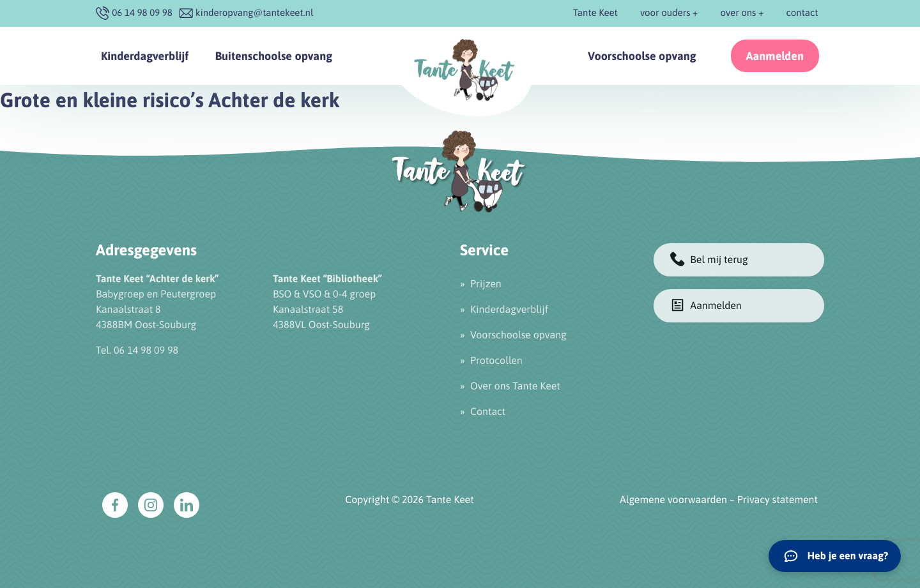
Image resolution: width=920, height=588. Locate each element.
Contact (488, 412)
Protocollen (496, 361)
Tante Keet (595, 13)
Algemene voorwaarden (673, 500)
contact (802, 13)
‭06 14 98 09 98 (142, 13)
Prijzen (486, 284)
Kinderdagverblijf (145, 56)
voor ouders (665, 13)
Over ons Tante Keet (515, 386)
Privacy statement (778, 500)
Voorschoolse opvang (642, 56)
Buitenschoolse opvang (273, 56)
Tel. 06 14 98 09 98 (137, 351)
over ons (739, 13)
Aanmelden (775, 56)
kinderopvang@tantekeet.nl (255, 13)
